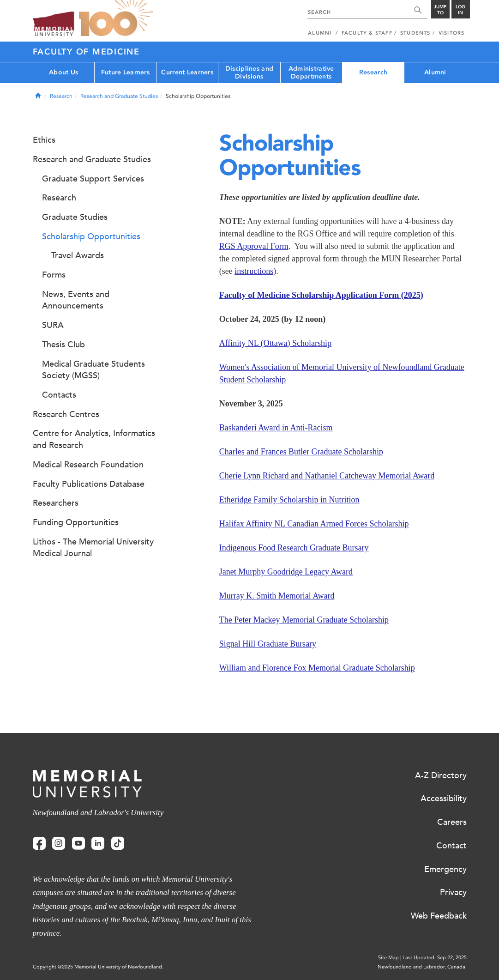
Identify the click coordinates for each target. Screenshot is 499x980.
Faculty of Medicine (86, 52)
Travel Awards (78, 255)
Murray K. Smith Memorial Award (277, 596)
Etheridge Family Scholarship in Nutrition (289, 500)
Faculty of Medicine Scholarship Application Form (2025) (321, 295)
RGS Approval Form (254, 246)
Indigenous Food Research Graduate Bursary (294, 548)
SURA (53, 325)
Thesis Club (63, 345)
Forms (54, 275)
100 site (116, 18)
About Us (63, 72)
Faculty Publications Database (89, 484)
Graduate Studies (75, 217)
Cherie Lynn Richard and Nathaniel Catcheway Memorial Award (327, 476)
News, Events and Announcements (76, 300)
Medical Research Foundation (88, 465)
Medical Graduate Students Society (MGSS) (93, 370)
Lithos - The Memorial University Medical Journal (93, 548)
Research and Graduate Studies (119, 96)
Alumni (435, 72)
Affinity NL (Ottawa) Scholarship (275, 343)
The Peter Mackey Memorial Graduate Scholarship (304, 620)
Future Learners (125, 72)
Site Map (388, 958)
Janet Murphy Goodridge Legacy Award (286, 572)
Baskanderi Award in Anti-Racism (276, 428)
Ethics (44, 140)
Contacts (59, 395)
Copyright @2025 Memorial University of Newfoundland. (98, 967)
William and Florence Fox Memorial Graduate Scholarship (317, 668)
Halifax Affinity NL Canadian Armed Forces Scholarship (314, 524)
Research (373, 72)
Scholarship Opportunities (91, 236)
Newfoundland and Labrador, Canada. (422, 967)
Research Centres (66, 414)
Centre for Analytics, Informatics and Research (94, 439)
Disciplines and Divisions (249, 73)
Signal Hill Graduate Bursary (268, 644)
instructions (254, 271)
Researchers (56, 503)
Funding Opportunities (76, 522)
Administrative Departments (311, 73)
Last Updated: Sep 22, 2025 (435, 958)
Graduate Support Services (93, 179)
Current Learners (187, 72)
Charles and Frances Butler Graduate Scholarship (301, 452)
